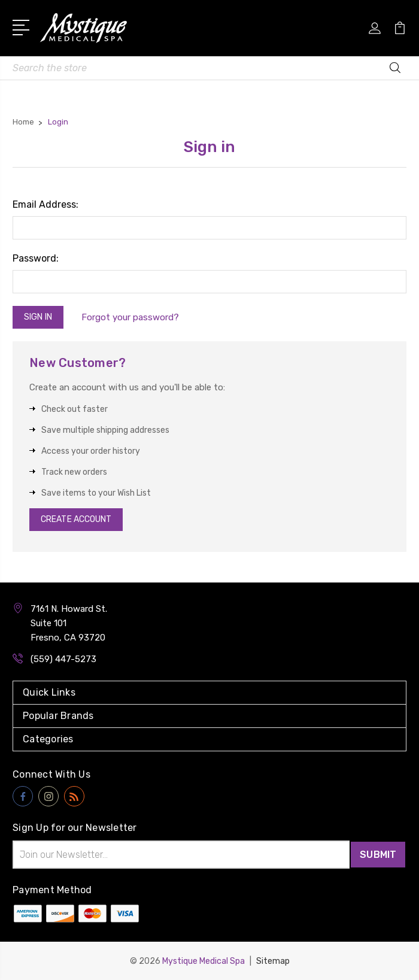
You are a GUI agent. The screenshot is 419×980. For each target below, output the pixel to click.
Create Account (76, 519)
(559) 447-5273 (63, 659)
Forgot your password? (131, 317)
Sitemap (273, 961)
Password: (36, 258)
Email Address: (45, 204)
